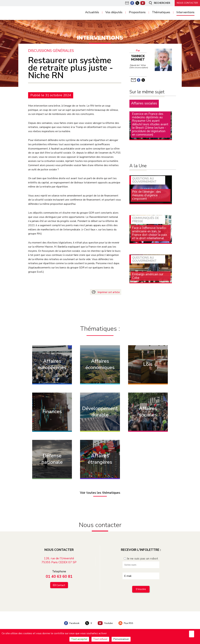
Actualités (92, 12)
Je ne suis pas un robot (141, 559)
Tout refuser (100, 639)
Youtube (105, 623)
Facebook (71, 623)
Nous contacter (187, 3)
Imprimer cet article (109, 292)
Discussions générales (51, 51)
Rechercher (158, 3)
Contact (61, 585)
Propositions (137, 12)
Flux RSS (126, 623)
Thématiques (161, 12)
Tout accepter (79, 639)
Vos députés (114, 12)
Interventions (185, 12)
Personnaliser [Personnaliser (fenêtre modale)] (121, 639)
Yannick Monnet (138, 58)
